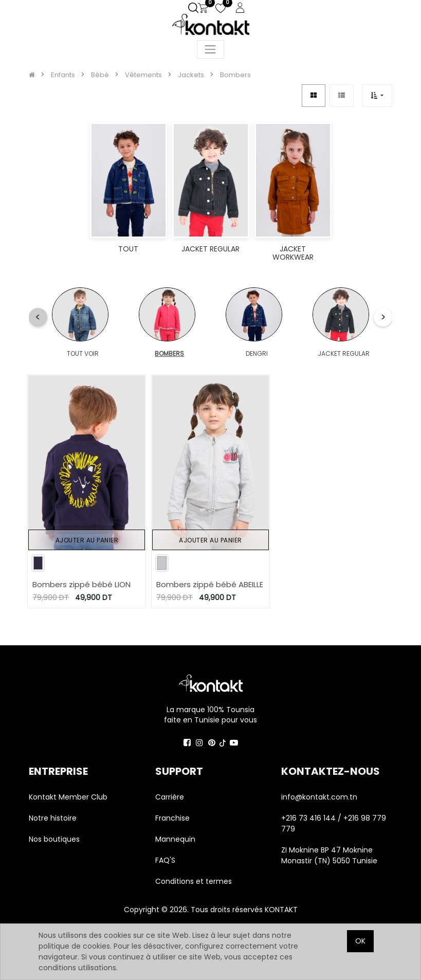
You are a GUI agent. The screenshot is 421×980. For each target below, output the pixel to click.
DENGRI (183, 353)
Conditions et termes (194, 881)
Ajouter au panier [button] (87, 540)
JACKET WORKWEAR (303, 353)
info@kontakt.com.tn (320, 797)
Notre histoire (53, 818)
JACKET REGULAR (241, 353)
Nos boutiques (54, 839)
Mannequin (176, 839)
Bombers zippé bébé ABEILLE (210, 584)
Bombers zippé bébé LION (81, 584)
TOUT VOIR (68, 353)
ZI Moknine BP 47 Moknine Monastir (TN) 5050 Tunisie (329, 855)
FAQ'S (165, 860)
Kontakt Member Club (68, 797)
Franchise (172, 818)
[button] (377, 95)
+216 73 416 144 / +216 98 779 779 (334, 823)
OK (360, 941)
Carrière (170, 797)
